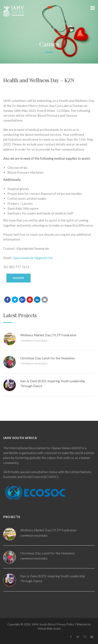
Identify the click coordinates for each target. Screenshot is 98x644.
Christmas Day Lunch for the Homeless (48, 358)
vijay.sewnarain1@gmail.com (33, 258)
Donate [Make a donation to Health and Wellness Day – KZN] (18, 278)
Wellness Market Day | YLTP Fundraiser (48, 335)
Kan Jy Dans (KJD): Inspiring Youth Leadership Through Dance (53, 383)
